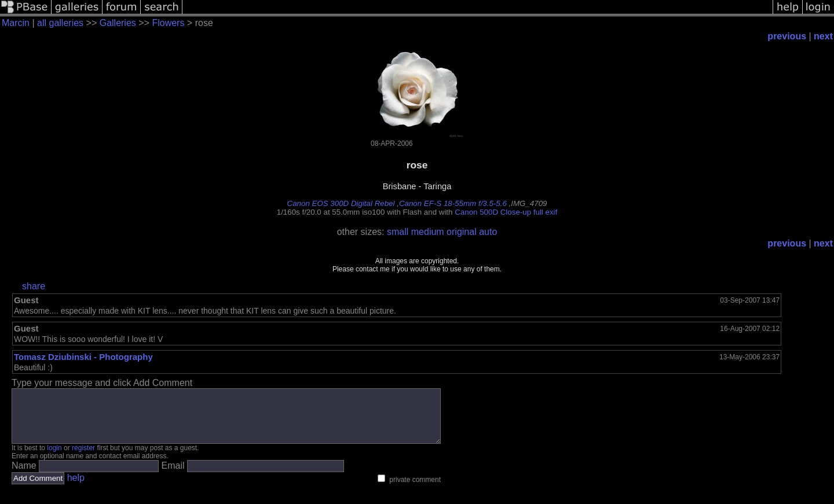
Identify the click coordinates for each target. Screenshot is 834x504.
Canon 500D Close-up (493, 212)
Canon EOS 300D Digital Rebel (341, 203)
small (398, 232)
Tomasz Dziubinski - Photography (83, 357)
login (54, 458)
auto (488, 232)
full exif (545, 212)
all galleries (60, 23)
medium (428, 232)
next (823, 36)
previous (787, 36)
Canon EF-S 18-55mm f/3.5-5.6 (453, 203)
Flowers (168, 23)
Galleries (118, 23)
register (83, 458)
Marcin (16, 23)
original (462, 232)
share (34, 286)
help (76, 488)
